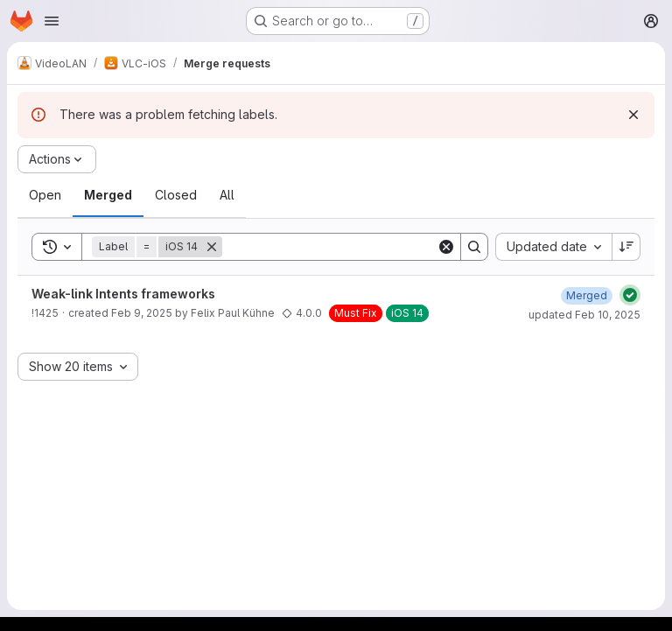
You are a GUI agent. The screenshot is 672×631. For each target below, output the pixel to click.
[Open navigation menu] (52, 21)
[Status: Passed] (630, 295)
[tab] (45, 195)
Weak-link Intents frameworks (123, 294)
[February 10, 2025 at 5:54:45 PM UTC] (587, 295)
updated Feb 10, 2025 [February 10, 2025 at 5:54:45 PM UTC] (584, 315)
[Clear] (446, 247)
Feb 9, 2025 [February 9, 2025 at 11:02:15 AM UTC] (142, 313)
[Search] (331, 247)
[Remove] (212, 247)
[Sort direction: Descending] (626, 247)
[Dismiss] (633, 115)
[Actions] (57, 159)
